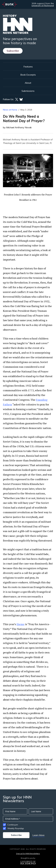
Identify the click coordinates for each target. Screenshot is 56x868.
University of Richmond (43, 5)
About (28, 83)
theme (20, 624)
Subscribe (13, 51)
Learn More (38, 835)
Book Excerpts (28, 75)
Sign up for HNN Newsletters (28, 853)
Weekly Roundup (16, 828)
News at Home (10, 110)
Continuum (13, 825)
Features (28, 67)
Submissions (28, 91)
